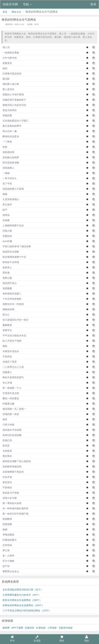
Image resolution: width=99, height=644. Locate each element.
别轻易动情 (8, 152)
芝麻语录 (30, 628)
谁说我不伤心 (10, 283)
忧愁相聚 (7, 524)
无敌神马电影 (66, 628)
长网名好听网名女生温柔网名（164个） (23, 605)
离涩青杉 (7, 456)
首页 (5, 12)
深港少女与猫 (10, 498)
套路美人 (7, 267)
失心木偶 (7, 383)
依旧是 (6, 446)
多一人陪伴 (8, 556)
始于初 (6, 566)
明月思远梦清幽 (11, 163)
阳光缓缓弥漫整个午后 (14, 257)
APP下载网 (17, 628)
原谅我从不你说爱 (12, 430)
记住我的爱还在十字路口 (16, 121)
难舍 (5, 419)
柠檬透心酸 (8, 404)
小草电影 (52, 628)
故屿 (5, 68)
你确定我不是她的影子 (14, 100)
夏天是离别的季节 (12, 126)
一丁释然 (7, 142)
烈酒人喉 (7, 231)
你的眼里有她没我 (12, 467)
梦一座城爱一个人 (12, 388)
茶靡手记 (7, 330)
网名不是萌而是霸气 (13, 377)
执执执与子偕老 (11, 493)
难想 (5, 346)
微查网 (6, 628)
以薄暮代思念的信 (12, 74)
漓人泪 (6, 47)
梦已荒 (6, 550)
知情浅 (6, 215)
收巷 (5, 147)
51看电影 (41, 628)
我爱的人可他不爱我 (13, 94)
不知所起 (7, 356)
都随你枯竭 (8, 309)
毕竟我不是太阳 (11, 393)
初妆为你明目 (10, 110)
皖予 (5, 210)
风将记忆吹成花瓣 (12, 435)
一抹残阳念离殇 (11, 53)
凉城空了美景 (10, 362)
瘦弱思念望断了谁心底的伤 (17, 461)
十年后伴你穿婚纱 (12, 299)
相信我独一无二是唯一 (14, 409)
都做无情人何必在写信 (14, 105)
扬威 (5, 529)
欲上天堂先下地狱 (12, 341)
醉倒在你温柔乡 (11, 136)
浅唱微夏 (7, 288)
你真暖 (6, 220)
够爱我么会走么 (11, 571)
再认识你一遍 (10, 131)
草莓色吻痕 (8, 535)
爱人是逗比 (8, 89)
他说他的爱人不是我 (13, 189)
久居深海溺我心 (11, 199)
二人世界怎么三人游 (13, 367)
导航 (27, 4)
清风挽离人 (8, 168)
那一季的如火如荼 (12, 503)
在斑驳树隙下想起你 (13, 472)
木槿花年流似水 (11, 351)
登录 (93, 4)
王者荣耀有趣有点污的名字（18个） (22, 595)
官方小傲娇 (8, 561)
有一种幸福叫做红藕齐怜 (16, 508)
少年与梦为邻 (10, 58)
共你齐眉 (7, 477)
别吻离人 (7, 372)
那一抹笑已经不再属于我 (16, 514)
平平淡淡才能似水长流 (14, 336)
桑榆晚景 (7, 325)
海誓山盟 (7, 278)
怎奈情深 (7, 545)
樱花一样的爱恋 (11, 398)
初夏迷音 (7, 63)
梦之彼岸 (7, 205)
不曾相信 (7, 487)
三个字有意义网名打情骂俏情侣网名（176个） (27, 611)
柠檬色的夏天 (10, 540)
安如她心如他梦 (11, 157)
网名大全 (16, 12)
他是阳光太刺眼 (11, 252)
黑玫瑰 (6, 273)
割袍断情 (7, 519)
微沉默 (6, 79)
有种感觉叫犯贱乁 (12, 294)
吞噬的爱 (7, 115)
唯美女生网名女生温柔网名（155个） (22, 600)
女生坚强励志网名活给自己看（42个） (23, 590)
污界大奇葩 (8, 425)
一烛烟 (6, 173)
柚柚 (5, 194)
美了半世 (7, 184)
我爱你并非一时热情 (13, 304)
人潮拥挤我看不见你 (13, 225)
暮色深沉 (7, 482)
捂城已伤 (7, 440)
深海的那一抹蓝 (11, 414)
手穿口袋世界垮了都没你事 (17, 246)
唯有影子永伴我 (11, 262)
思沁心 (6, 315)
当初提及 (7, 451)
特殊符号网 (10, 4)
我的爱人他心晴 (11, 84)
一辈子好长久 (10, 178)
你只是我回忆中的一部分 (16, 320)
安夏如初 (7, 236)
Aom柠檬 (7, 241)
